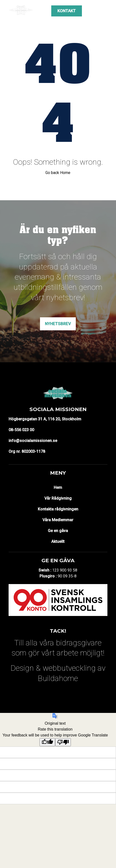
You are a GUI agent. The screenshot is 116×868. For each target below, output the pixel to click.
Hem (58, 487)
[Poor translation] (63, 742)
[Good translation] (47, 742)
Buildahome (58, 678)
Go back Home (58, 173)
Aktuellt (58, 541)
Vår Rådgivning (58, 498)
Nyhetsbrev (58, 324)
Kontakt (67, 11)
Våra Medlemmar (58, 520)
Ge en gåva (58, 531)
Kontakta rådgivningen (58, 509)
